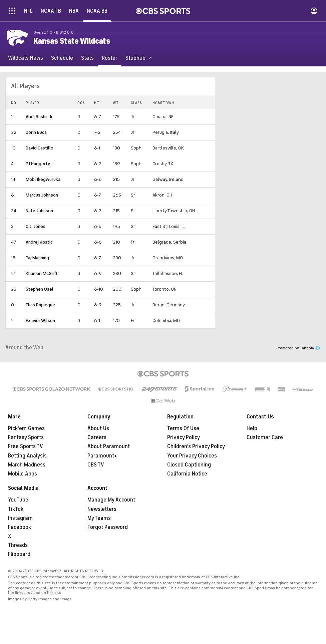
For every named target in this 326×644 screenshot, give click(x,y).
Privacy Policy (184, 437)
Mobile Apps (23, 474)
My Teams (99, 518)
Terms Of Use (183, 428)
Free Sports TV (26, 446)
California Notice (187, 474)
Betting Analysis (27, 456)
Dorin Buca (36, 132)
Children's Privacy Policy (196, 446)
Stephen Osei (39, 289)
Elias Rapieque (40, 305)
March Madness (27, 465)
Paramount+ (102, 456)
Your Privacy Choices (192, 456)
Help (252, 428)
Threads (18, 545)
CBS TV (96, 465)
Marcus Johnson (42, 195)
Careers (97, 437)
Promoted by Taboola (299, 348)
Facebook (20, 527)
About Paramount (109, 446)
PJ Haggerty (38, 164)
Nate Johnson (39, 211)
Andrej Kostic (39, 242)
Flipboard (19, 554)
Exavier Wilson (40, 320)
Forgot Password (108, 527)
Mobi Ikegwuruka (43, 179)
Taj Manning (37, 258)
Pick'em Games (26, 428)
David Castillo (40, 148)
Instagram (20, 518)
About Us (98, 428)
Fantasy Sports (26, 437)
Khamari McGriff (42, 273)
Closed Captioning (189, 465)
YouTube (18, 500)
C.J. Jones (36, 226)
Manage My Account (111, 500)
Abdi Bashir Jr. (40, 117)
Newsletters (102, 509)
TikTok (16, 509)
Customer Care (265, 437)
